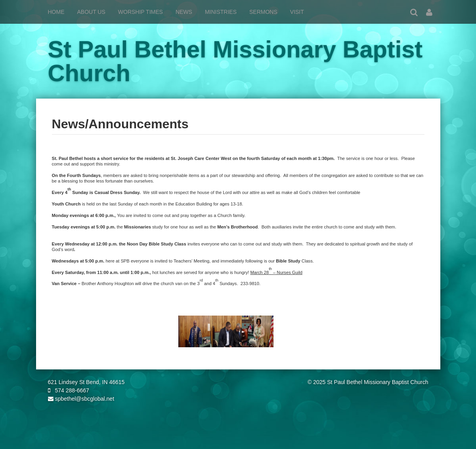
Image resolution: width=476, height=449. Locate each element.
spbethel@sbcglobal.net (81, 399)
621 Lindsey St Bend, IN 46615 (86, 382)
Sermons (263, 12)
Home (56, 12)
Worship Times (141, 12)
